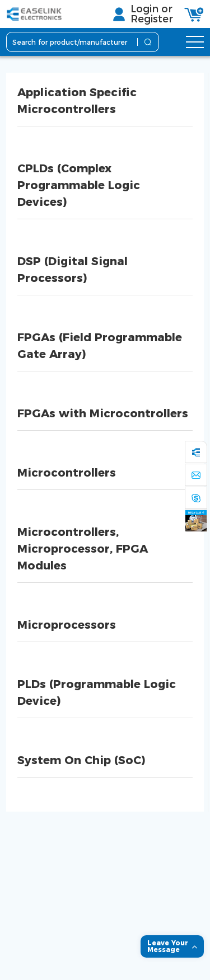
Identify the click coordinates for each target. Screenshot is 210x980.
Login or (151, 9)
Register (152, 19)
